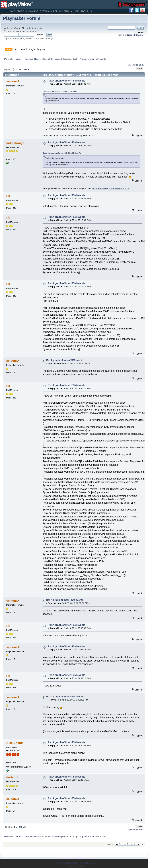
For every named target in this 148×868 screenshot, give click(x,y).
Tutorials (46, 11)
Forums (58, 11)
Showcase (32, 11)
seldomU (13, 81)
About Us (86, 11)
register (41, 28)
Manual (69, 11)
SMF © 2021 (73, 863)
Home (12, 11)
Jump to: (111, 844)
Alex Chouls (15, 743)
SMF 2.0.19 (61, 863)
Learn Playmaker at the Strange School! (111, 188)
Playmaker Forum (22, 18)
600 (74, 59)
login (32, 28)
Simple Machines (87, 863)
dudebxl (12, 777)
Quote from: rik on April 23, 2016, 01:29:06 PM (60, 91)
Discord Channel (135, 35)
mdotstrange (15, 143)
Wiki (77, 11)
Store (20, 11)
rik (8, 196)
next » (141, 65)
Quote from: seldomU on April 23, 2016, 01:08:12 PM (62, 153)
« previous (133, 65)
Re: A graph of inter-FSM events (66, 81)
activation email (30, 31)
